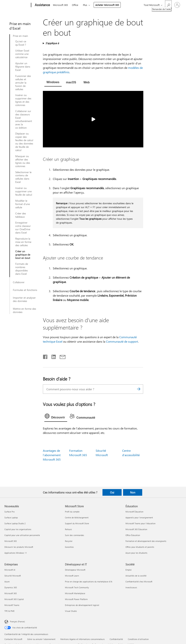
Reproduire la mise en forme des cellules (23, 242)
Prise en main (20, 36)
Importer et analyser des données (24, 299)
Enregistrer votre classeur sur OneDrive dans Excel (23, 228)
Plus (85, 5)
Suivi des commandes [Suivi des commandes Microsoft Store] (75, 535)
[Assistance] (42, 5)
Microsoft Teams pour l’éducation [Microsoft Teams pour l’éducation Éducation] (140, 523)
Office (75, 5)
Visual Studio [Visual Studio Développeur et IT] (71, 611)
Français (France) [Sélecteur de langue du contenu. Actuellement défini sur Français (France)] (17, 621)
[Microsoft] (17, 5)
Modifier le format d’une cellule (23, 204)
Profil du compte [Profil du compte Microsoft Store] (72, 512)
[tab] (53, 83)
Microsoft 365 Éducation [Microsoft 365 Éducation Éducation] (136, 529)
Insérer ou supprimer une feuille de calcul (24, 191)
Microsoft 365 (60, 5)
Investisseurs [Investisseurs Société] (131, 587)
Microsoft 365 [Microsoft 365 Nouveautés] (11, 541)
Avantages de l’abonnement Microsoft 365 (52, 455)
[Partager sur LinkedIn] (52, 356)
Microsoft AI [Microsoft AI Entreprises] (10, 570)
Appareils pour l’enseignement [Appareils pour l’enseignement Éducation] (139, 517)
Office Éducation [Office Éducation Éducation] (133, 535)
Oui (112, 492)
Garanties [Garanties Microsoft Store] (69, 547)
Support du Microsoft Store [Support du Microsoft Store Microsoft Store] (77, 523)
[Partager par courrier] (61, 356)
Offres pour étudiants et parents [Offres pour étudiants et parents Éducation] (140, 547)
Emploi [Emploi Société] (129, 570)
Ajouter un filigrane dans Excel (23, 67)
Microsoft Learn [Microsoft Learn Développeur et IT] (72, 576)
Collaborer (19, 282)
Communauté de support (122, 341)
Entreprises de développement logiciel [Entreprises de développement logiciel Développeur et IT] (82, 605)
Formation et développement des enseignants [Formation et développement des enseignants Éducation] (146, 541)
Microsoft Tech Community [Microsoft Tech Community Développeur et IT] (77, 587)
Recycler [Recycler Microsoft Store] (69, 541)
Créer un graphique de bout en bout (23, 255)
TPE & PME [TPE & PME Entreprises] (9, 611)
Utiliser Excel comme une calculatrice (22, 54)
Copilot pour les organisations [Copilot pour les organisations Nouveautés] (18, 529)
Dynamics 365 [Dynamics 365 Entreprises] (11, 587)
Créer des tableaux (21, 215)
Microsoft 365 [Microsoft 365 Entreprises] (11, 593)
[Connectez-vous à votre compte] (177, 5)
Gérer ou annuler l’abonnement (41, 639)
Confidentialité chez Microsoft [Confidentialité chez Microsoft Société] (139, 582)
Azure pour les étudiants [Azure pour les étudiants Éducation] (136, 553)
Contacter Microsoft (13, 639)
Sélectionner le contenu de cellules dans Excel (23, 177)
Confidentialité (116, 639)
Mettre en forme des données (24, 310)
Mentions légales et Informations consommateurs (83, 639)
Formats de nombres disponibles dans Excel (22, 269)
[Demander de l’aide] (168, 5)
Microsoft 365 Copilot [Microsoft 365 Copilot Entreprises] (14, 599)
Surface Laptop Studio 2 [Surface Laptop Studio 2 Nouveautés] (15, 523)
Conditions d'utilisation (138, 639)
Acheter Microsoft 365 (107, 5)
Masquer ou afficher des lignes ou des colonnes (23, 161)
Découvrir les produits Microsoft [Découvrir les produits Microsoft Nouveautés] (19, 547)
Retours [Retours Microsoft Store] (68, 529)
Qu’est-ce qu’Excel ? (21, 43)
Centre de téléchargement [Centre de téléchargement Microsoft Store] (77, 517)
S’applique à (52, 43)
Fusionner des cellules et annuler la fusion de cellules (23, 83)
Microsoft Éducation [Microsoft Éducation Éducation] (134, 512)
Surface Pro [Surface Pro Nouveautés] (9, 512)
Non (133, 492)
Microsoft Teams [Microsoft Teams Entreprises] (12, 605)
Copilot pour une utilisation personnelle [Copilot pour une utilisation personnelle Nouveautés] (22, 535)
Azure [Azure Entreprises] (7, 582)
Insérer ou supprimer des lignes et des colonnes (23, 100)
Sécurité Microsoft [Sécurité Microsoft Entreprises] (13, 576)
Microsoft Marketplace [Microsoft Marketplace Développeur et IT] (75, 593)
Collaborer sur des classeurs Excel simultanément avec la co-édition (24, 119)
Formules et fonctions (25, 290)
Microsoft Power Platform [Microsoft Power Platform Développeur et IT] (76, 599)
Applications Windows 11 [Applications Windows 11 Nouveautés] (16, 553)
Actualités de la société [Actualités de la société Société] (136, 576)
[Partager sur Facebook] (45, 356)
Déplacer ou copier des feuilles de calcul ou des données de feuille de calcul (24, 142)
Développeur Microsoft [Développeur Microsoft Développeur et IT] (75, 570)
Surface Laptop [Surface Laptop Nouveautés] (11, 517)
